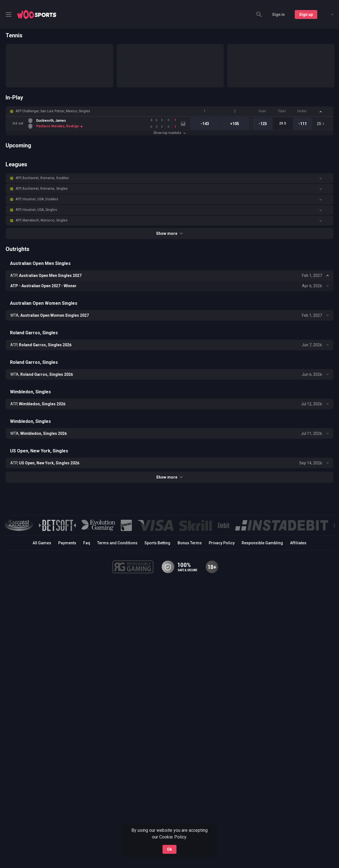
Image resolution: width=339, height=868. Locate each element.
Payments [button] (67, 543)
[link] (37, 14)
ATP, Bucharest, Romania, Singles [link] (42, 189)
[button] (169, 111)
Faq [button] (87, 543)
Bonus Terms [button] (190, 543)
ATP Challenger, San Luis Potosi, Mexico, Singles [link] (53, 111)
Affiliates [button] (298, 543)
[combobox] (328, 14)
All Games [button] (42, 543)
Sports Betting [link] (157, 543)
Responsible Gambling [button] (262, 543)
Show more (169, 233)
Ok (169, 849)
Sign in (278, 14)
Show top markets (169, 133)
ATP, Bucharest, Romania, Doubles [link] (42, 178)
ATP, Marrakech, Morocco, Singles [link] (42, 220)
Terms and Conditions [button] (117, 543)
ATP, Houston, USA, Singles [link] (36, 210)
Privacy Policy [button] (222, 543)
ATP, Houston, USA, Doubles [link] (37, 199)
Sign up (306, 14)
